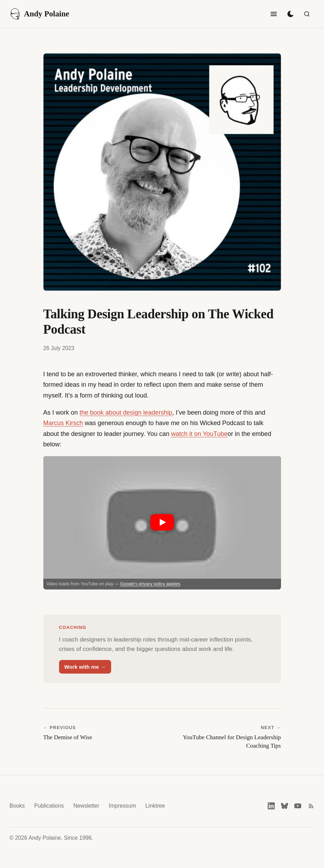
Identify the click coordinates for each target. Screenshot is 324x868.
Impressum (122, 806)
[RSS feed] (311, 806)
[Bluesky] (285, 806)
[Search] (307, 14)
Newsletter (86, 806)
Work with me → (85, 667)
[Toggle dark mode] (290, 14)
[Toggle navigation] (274, 14)
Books (17, 806)
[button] (162, 523)
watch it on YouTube (199, 434)
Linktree (155, 806)
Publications (49, 806)
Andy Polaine (39, 14)
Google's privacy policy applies (150, 584)
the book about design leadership (126, 413)
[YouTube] (298, 806)
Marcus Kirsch (63, 423)
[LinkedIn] (271, 806)
